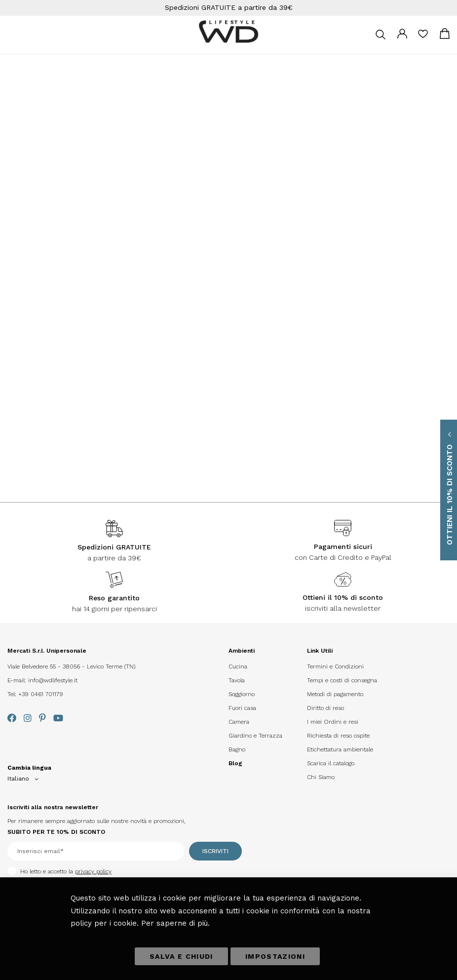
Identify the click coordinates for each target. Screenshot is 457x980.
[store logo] (228, 32)
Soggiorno (242, 694)
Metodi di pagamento (335, 694)
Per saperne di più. (175, 923)
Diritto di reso (325, 708)
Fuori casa (242, 708)
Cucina (238, 666)
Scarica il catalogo (331, 763)
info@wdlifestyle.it (53, 680)
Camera (239, 722)
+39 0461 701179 (41, 694)
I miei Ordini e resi (333, 722)
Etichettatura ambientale (340, 749)
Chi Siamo (321, 777)
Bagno (237, 749)
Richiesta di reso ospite (338, 736)
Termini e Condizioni (335, 666)
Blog (235, 763)
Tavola (237, 680)
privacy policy (93, 871)
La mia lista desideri (423, 37)
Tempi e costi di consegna (342, 680)
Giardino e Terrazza (255, 736)
